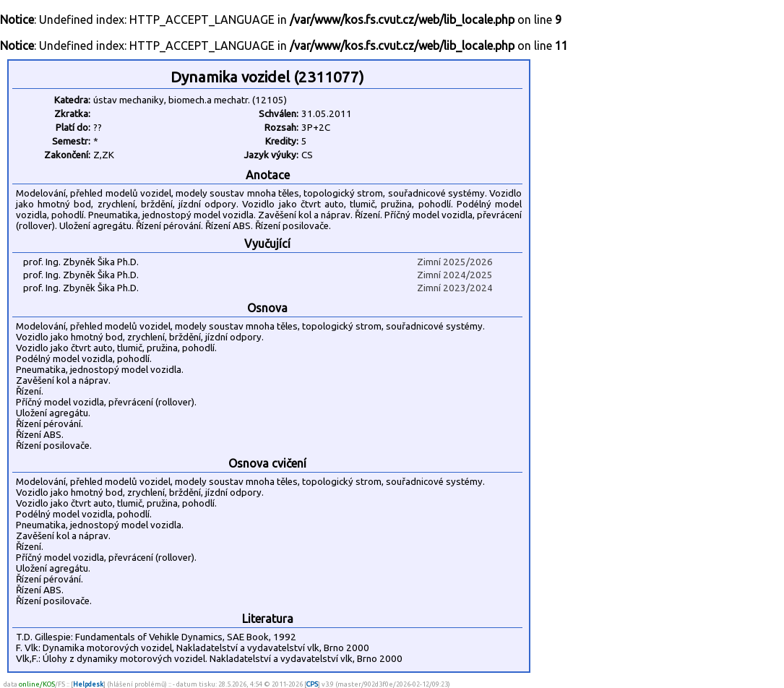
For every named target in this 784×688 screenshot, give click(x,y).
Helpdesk (88, 684)
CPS (312, 684)
